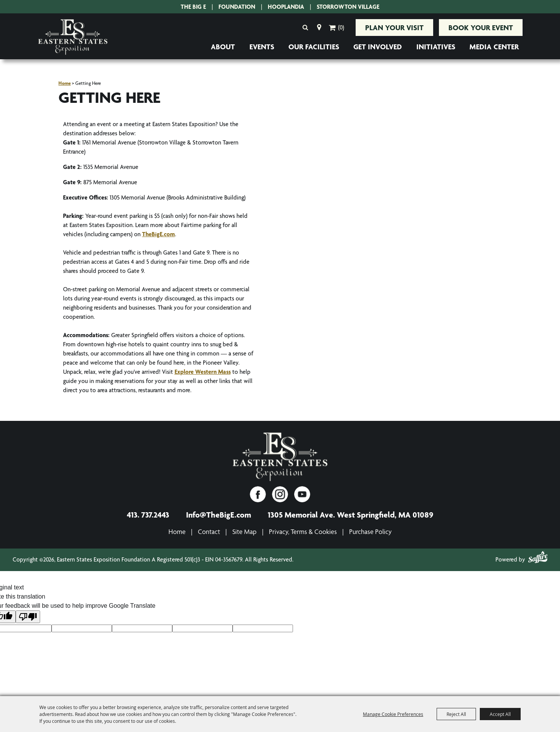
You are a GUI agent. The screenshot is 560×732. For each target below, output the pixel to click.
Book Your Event (481, 28)
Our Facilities (314, 47)
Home (65, 83)
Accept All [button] (500, 714)
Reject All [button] (456, 714)
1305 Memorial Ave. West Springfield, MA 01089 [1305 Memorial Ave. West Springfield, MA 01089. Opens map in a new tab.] (350, 515)
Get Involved (378, 47)
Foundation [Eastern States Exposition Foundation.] (237, 7)
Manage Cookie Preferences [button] (393, 714)
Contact (209, 532)
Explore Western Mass (203, 372)
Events (262, 47)
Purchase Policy (370, 532)
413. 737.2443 (148, 515)
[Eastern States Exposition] (280, 457)
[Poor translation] (28, 617)
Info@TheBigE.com (218, 515)
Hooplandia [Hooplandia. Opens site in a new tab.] (286, 7)
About (223, 47)
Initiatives (436, 47)
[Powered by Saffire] (538, 558)
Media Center (494, 47)
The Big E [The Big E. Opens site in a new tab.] (193, 7)
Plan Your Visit (394, 28)
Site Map (244, 532)
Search (305, 28)
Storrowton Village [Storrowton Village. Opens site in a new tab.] (348, 7)
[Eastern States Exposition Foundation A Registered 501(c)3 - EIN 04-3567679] (73, 37)
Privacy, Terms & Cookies (303, 532)
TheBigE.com (159, 234)
